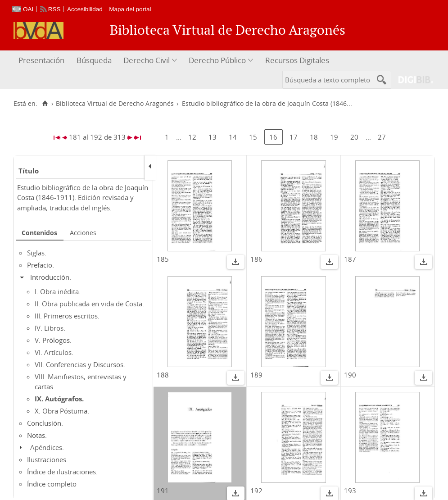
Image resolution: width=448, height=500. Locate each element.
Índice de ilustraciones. (62, 472)
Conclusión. (45, 423)
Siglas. (37, 253)
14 (233, 137)
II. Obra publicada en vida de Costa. (89, 304)
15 (253, 137)
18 (314, 137)
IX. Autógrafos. (59, 399)
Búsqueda (94, 60)
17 (294, 137)
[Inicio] (45, 104)
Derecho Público (217, 60)
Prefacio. (41, 265)
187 (350, 259)
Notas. (37, 435)
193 (350, 491)
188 (163, 375)
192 (256, 491)
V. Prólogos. (53, 340)
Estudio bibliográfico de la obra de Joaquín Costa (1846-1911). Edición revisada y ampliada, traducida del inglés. (83, 198)
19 (334, 137)
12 (192, 137)
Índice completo (52, 484)
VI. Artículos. (54, 352)
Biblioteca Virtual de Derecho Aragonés (115, 104)
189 (256, 375)
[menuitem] (43, 61)
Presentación (41, 60)
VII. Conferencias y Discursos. (80, 364)
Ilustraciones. (48, 459)
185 (163, 259)
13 (213, 137)
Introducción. (51, 277)
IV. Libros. (50, 328)
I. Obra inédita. (58, 291)
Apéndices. (47, 447)
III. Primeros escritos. (67, 316)
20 (354, 137)
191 (163, 491)
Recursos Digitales (297, 60)
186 (256, 259)
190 (350, 375)
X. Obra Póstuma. (62, 411)
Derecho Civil (147, 60)
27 (382, 137)
